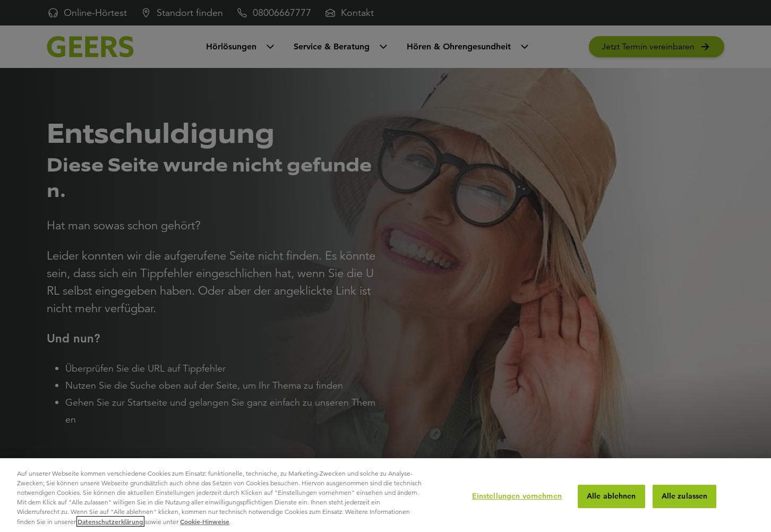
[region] (385, 495)
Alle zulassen (685, 496)
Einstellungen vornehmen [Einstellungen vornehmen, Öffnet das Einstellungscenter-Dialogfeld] (517, 496)
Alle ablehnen (611, 496)
